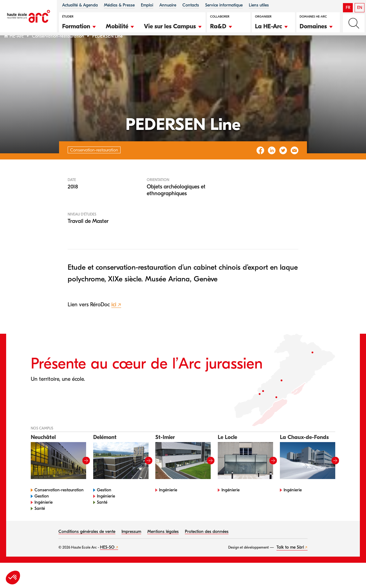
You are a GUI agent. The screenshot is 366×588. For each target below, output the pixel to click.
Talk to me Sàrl (290, 563)
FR (348, 8)
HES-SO (107, 563)
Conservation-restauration (58, 52)
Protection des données (207, 548)
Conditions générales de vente (87, 548)
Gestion (42, 512)
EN (360, 8)
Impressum (131, 548)
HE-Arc (17, 52)
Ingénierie (44, 518)
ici (114, 320)
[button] (79, 26)
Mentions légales (163, 548)
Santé (40, 524)
